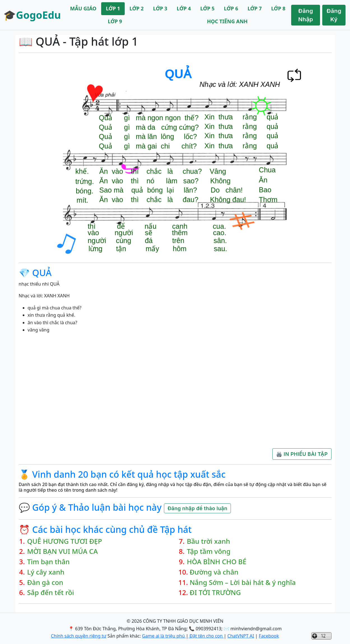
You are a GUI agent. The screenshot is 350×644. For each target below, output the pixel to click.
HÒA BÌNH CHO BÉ (217, 562)
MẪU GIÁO (83, 8)
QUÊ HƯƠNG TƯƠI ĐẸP (65, 541)
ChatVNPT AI (241, 636)
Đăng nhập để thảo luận (197, 508)
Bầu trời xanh (208, 541)
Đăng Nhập (306, 15)
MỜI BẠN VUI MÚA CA (62, 551)
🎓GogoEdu (32, 15)
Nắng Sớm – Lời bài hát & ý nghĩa (243, 583)
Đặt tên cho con (206, 636)
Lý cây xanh (46, 572)
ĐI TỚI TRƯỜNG (215, 593)
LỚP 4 (184, 8)
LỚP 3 (160, 8)
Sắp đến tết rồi (51, 593)
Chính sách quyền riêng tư (79, 636)
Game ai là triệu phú (164, 636)
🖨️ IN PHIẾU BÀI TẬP (302, 454)
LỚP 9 (115, 21)
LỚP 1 (113, 8)
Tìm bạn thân (48, 562)
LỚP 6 (231, 8)
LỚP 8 (278, 8)
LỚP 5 (208, 8)
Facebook (269, 636)
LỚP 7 (255, 8)
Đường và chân (214, 572)
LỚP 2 (137, 8)
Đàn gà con (45, 583)
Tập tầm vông (209, 551)
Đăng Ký (334, 15)
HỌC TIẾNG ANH (227, 21)
